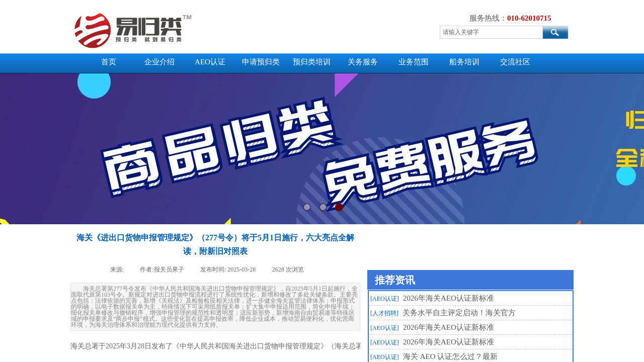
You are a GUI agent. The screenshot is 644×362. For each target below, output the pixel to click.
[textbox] (491, 32)
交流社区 (515, 62)
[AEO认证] (385, 299)
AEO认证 (210, 62)
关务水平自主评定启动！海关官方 (459, 313)
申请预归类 (261, 62)
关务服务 (363, 62)
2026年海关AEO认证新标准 (449, 298)
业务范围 (414, 62)
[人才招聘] (384, 313)
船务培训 (464, 62)
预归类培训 (312, 62)
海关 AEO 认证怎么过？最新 (450, 356)
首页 (109, 62)
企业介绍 (159, 62)
